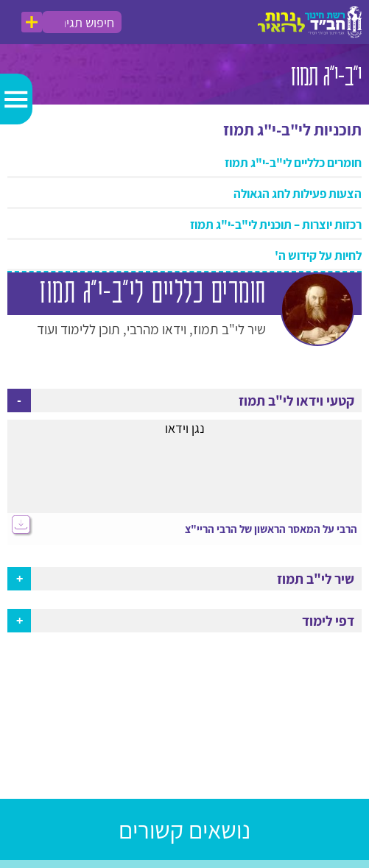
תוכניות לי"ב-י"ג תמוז (292, 130)
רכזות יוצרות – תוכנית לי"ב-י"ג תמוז (276, 225)
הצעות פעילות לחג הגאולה (298, 194)
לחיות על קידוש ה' (318, 255)
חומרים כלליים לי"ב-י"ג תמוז (293, 163)
